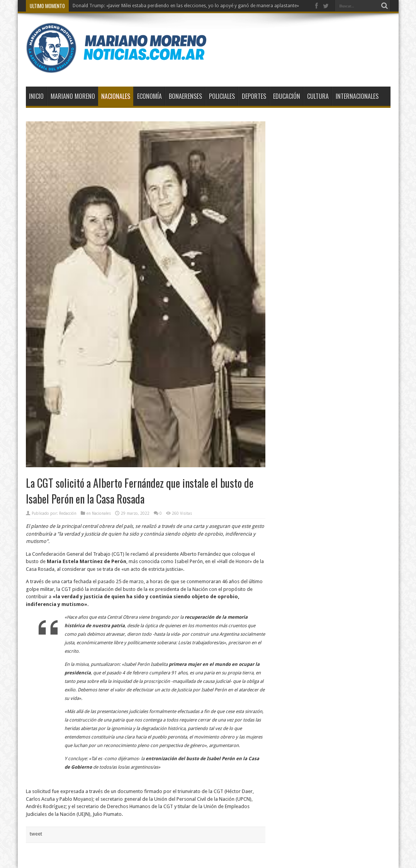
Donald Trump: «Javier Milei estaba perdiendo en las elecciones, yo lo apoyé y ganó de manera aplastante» (186, 6)
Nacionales (116, 96)
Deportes (254, 96)
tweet (36, 834)
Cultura (318, 96)
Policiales (222, 96)
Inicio (36, 96)
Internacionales (357, 96)
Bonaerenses (185, 96)
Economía (149, 96)
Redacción (68, 513)
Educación (287, 96)
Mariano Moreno (73, 96)
